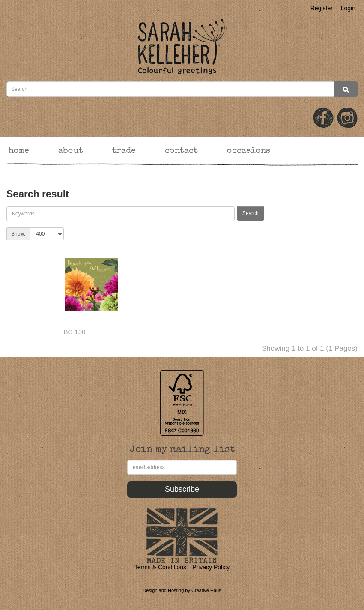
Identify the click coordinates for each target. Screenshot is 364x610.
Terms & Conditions (160, 567)
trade (124, 151)
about (71, 151)
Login (348, 8)
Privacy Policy (211, 567)
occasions (249, 151)
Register (322, 8)
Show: (18, 234)
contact (181, 151)
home (19, 151)
